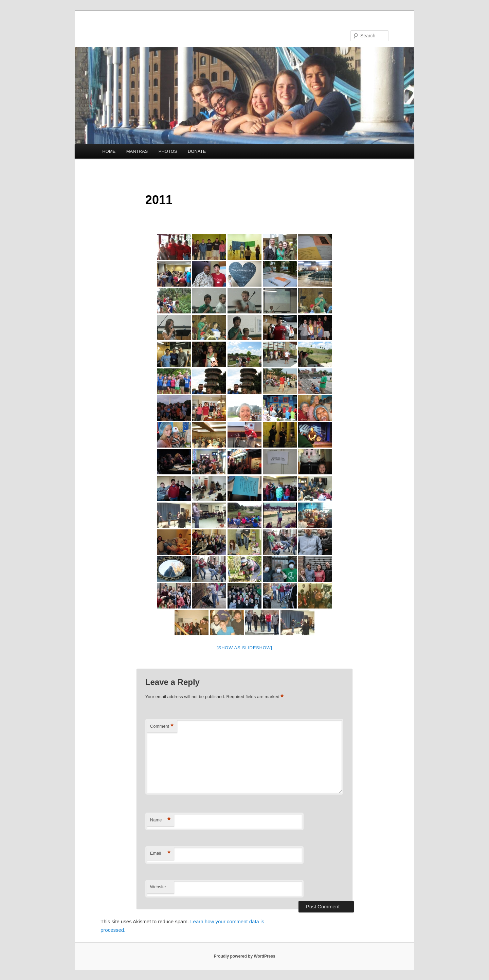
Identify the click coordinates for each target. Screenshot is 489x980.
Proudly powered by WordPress (244, 956)
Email (160, 854)
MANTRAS (137, 151)
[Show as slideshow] (244, 648)
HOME (109, 151)
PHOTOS (168, 151)
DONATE (197, 151)
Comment (162, 727)
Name (160, 820)
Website (158, 887)
